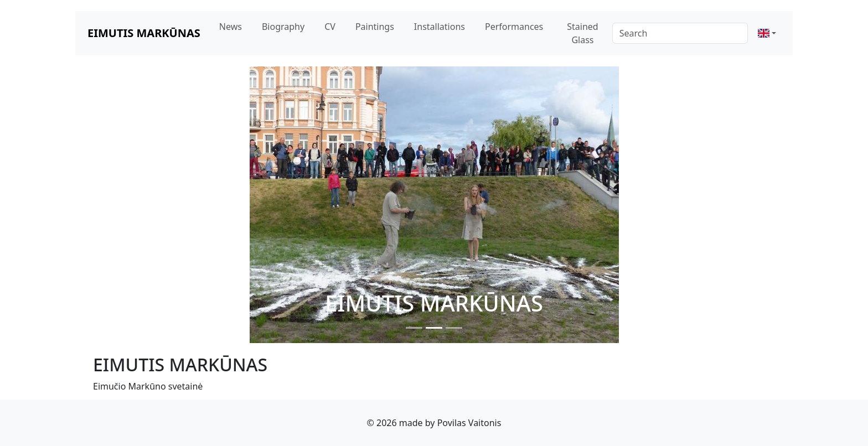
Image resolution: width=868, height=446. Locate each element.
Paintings (375, 27)
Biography (283, 27)
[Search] (680, 33)
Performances (514, 27)
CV (330, 27)
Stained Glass (582, 33)
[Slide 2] (434, 328)
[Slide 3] (454, 328)
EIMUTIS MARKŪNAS (144, 33)
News (231, 27)
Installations (440, 27)
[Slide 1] (414, 328)
